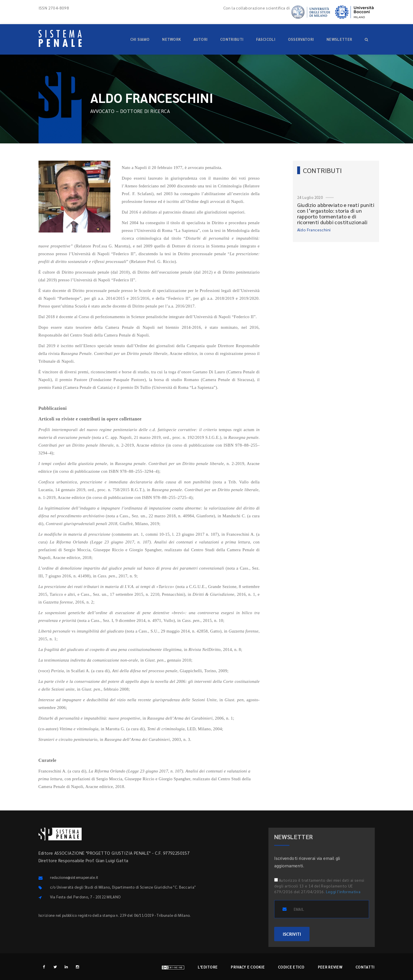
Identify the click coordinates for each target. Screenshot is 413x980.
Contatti (365, 967)
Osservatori (301, 39)
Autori (200, 39)
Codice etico (291, 967)
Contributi (232, 39)
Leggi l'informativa (343, 891)
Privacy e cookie (248, 967)
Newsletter (339, 39)
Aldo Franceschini (314, 230)
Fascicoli (266, 39)
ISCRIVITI (292, 934)
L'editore (208, 967)
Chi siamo (140, 39)
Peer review (330, 967)
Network (171, 39)
